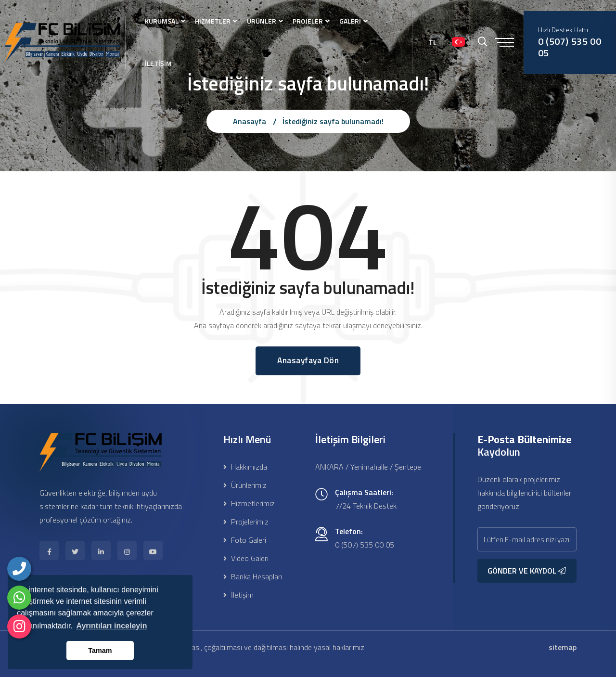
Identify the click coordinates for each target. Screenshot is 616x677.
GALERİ (350, 21)
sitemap (563, 647)
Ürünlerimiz (245, 485)
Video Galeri (246, 558)
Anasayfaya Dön (308, 360)
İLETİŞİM (158, 63)
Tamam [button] (100, 651)
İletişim (238, 595)
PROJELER (308, 21)
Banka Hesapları (253, 576)
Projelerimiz (246, 522)
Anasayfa (250, 121)
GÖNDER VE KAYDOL (527, 571)
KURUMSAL (162, 21)
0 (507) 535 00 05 (570, 47)
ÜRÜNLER (262, 21)
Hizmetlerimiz (249, 503)
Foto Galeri (245, 540)
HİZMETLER (213, 21)
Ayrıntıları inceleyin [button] (111, 626)
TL (433, 42)
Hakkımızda (245, 467)
